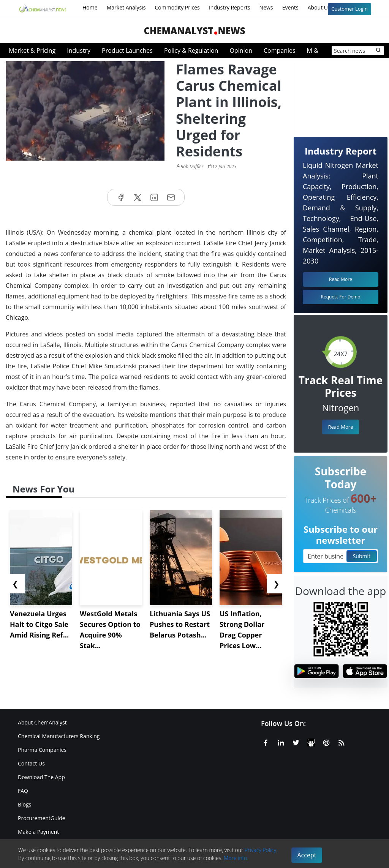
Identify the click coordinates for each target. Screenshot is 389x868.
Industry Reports (230, 7)
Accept (307, 855)
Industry (79, 51)
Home (90, 7)
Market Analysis (126, 7)
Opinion (241, 51)
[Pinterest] (326, 742)
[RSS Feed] (342, 742)
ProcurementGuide (42, 818)
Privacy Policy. (261, 850)
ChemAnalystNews (194, 31)
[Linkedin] (281, 742)
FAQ (23, 791)
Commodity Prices (177, 7)
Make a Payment (38, 832)
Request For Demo (341, 297)
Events (290, 7)
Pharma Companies (42, 750)
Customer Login (349, 9)
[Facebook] (266, 742)
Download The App (41, 777)
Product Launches (127, 51)
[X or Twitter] (296, 742)
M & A (315, 51)
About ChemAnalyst (42, 722)
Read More (340, 427)
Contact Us (31, 763)
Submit (362, 556)
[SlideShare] (311, 742)
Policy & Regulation (191, 51)
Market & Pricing (32, 51)
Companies (280, 51)
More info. (236, 858)
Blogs (25, 804)
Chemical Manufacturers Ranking (59, 736)
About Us (324, 8)
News (266, 7)
